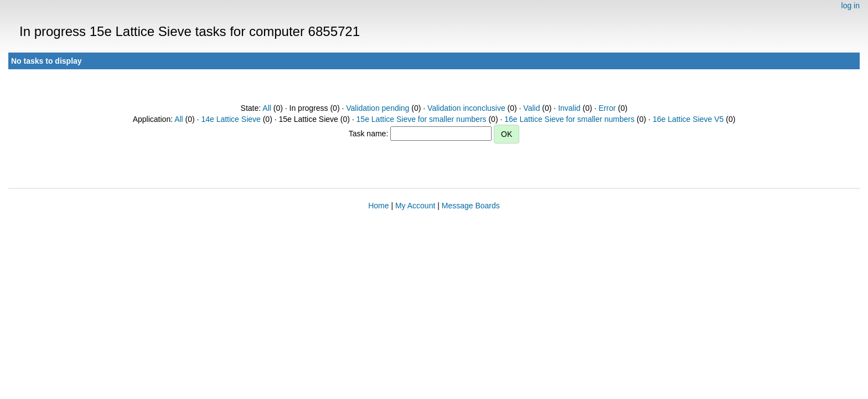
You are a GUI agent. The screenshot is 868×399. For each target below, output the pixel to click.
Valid (531, 108)
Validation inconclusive (466, 108)
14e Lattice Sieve (231, 119)
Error (607, 108)
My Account (415, 206)
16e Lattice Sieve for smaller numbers (569, 119)
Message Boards (471, 206)
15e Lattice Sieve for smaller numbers (422, 119)
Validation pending (378, 108)
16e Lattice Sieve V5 (688, 119)
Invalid (569, 108)
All (267, 108)
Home (378, 206)
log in (851, 6)
